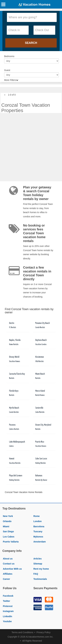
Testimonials (40, 579)
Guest (7, 70)
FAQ (36, 574)
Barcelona (39, 526)
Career (6, 579)
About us (8, 559)
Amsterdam (40, 542)
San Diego (8, 531)
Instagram (8, 611)
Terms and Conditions (22, 632)
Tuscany (38, 531)
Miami (6, 526)
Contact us (9, 564)
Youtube (7, 621)
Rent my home (41, 569)
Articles (38, 559)
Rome (37, 516)
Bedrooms (9, 56)
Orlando (7, 521)
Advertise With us (12, 569)
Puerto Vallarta (11, 542)
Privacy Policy (43, 632)
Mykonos (38, 537)
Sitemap (38, 564)
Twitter (6, 601)
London (38, 521)
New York (8, 516)
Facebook (8, 596)
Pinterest (8, 606)
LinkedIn (8, 616)
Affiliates (8, 574)
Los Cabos (9, 537)
